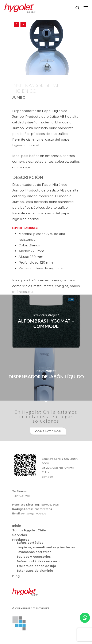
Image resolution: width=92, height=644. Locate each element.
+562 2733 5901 (21, 496)
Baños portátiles (30, 543)
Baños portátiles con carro (38, 561)
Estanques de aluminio (35, 571)
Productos (21, 540)
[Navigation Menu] (86, 8)
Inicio (17, 526)
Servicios (20, 535)
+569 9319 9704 (43, 509)
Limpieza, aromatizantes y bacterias (46, 547)
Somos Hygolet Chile (29, 530)
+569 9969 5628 (49, 505)
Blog (16, 576)
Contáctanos (48, 431)
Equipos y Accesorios (34, 557)
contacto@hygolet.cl (34, 513)
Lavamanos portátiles (34, 552)
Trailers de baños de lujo (36, 566)
